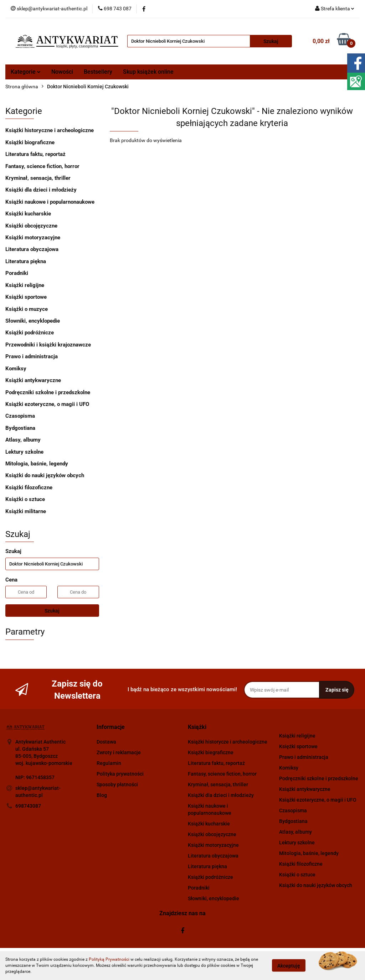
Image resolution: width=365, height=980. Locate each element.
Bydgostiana (20, 428)
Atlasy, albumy (23, 440)
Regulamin (109, 763)
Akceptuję (289, 966)
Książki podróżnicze (30, 333)
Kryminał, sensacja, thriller (38, 178)
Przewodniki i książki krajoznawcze (48, 345)
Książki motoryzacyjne (33, 238)
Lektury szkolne (24, 452)
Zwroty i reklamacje (119, 752)
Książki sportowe (26, 297)
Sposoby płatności (117, 784)
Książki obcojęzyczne (31, 226)
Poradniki (17, 273)
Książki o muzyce (27, 309)
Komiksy (16, 369)
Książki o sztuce (25, 499)
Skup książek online (148, 72)
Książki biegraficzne (211, 752)
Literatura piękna (26, 261)
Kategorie (26, 72)
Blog (102, 795)
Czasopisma (20, 416)
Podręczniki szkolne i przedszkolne (48, 392)
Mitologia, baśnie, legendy (37, 464)
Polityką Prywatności (109, 959)
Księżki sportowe (298, 746)
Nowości (62, 72)
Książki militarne (26, 511)
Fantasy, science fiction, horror (42, 166)
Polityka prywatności (120, 774)
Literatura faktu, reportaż (35, 154)
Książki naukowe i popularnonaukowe (50, 202)
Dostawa (106, 742)
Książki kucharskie (28, 214)
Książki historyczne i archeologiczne (50, 130)
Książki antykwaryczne (33, 380)
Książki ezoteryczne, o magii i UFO (47, 404)
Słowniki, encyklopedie (33, 321)
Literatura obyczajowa (32, 249)
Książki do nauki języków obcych (45, 475)
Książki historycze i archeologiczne (228, 742)
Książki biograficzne (30, 142)
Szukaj (52, 611)
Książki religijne (25, 285)
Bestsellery (98, 72)
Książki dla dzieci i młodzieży (41, 190)
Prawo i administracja (32, 356)
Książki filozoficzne (29, 488)
